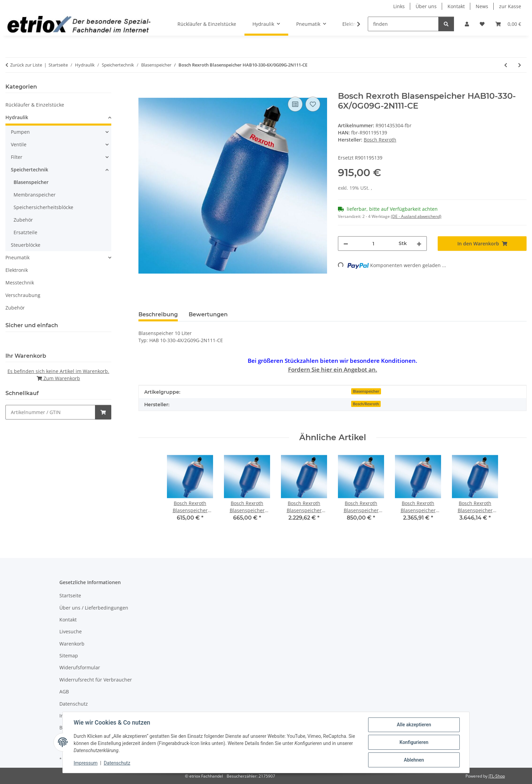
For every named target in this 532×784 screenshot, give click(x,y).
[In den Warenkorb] (144, 88)
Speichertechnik (30, 170)
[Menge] (373, 244)
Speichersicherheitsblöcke (43, 207)
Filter (17, 157)
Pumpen (20, 132)
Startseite (70, 595)
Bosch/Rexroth (366, 404)
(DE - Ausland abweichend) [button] (416, 216)
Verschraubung (23, 295)
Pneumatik (17, 257)
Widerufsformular (80, 667)
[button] (467, 24)
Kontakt (456, 6)
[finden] (403, 24)
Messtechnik (20, 283)
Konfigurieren (414, 742)
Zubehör (23, 220)
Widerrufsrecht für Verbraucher (96, 680)
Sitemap (69, 656)
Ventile (19, 144)
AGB (64, 692)
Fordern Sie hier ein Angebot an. (333, 369)
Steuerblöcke (26, 245)
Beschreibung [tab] (158, 314)
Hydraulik (17, 117)
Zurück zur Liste (26, 65)
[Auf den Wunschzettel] (313, 104)
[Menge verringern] (346, 244)
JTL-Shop (497, 776)
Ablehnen (414, 760)
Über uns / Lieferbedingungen (94, 608)
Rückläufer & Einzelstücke (35, 105)
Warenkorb (72, 644)
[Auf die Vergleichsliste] (295, 104)
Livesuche (71, 631)
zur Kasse (510, 6)
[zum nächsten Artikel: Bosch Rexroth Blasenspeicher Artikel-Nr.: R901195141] (520, 65)
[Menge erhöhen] (419, 244)
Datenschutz (117, 763)
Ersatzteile (25, 232)
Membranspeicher (35, 195)
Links (399, 6)
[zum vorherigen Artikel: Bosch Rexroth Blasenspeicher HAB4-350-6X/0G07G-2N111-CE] (506, 65)
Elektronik (17, 270)
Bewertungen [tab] (208, 314)
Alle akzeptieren (414, 725)
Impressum (85, 763)
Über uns (426, 6)
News (482, 6)
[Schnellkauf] (50, 412)
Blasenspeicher (366, 391)
